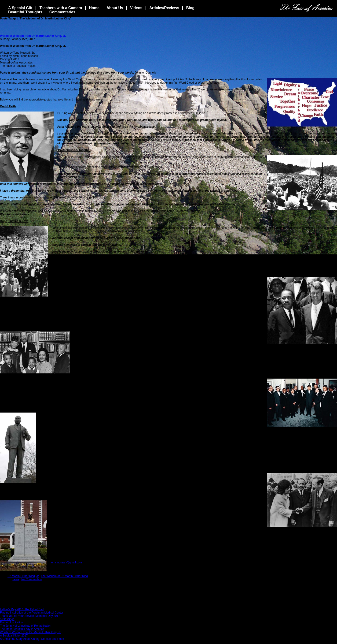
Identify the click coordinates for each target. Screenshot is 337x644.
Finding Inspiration (11, 622)
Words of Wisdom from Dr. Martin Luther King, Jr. (33, 36)
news (16, 579)
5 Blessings (7, 619)
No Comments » (31, 579)
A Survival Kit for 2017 (14, 636)
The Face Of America (306, 8)
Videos (136, 8)
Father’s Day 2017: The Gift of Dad (22, 609)
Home (94, 8)
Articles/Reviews (164, 8)
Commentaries (62, 12)
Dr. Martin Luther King (21, 576)
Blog (190, 8)
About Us (115, 8)
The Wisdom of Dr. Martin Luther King (64, 576)
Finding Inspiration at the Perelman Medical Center (32, 613)
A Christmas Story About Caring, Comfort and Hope (32, 639)
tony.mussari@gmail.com (66, 562)
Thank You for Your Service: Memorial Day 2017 (30, 616)
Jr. (38, 576)
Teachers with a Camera (61, 8)
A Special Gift (20, 8)
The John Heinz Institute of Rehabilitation (26, 626)
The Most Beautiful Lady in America (22, 629)
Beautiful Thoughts (25, 12)
